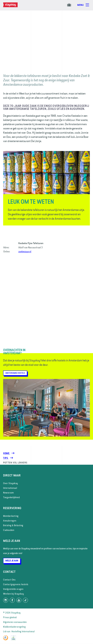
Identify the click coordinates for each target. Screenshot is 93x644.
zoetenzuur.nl (25, 251)
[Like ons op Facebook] (12, 600)
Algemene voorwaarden (15, 622)
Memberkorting (11, 516)
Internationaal (10, 488)
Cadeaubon (9, 530)
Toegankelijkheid (11, 497)
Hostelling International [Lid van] (23, 631)
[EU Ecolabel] (14, 639)
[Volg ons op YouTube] (19, 600)
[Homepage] (14, 6)
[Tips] (6, 458)
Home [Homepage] (7, 453)
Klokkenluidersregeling (14, 627)
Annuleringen (10, 521)
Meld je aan (12, 561)
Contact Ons (9, 580)
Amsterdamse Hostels (15, 373)
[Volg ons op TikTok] (25, 600)
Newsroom (8, 493)
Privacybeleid (10, 617)
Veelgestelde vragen (13, 589)
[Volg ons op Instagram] (6, 600)
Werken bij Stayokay (13, 594)
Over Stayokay (11, 483)
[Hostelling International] (6, 639)
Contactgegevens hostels (16, 584)
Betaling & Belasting (13, 525)
